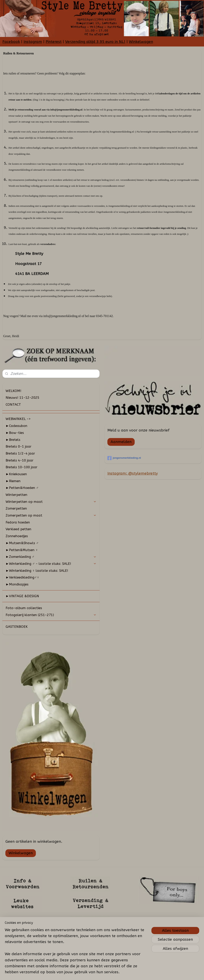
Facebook (11, 42)
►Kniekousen (16, 474)
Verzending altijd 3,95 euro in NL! (95, 42)
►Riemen (13, 481)
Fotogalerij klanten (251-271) (51, 615)
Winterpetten (16, 495)
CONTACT (13, 404)
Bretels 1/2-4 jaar (20, 453)
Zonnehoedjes (17, 536)
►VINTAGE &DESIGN (22, 596)
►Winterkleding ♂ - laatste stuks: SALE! (51, 564)
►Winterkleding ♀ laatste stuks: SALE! (37, 571)
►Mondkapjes (17, 584)
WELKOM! (13, 391)
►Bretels (13, 440)
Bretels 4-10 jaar (20, 460)
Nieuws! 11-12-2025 (22, 398)
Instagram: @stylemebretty (133, 473)
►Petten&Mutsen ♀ (22, 550)
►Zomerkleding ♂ (51, 557)
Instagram (33, 42)
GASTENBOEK (17, 627)
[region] (76, 953)
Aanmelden (121, 442)
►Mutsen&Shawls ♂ (22, 543)
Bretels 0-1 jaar (19, 446)
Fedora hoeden (18, 522)
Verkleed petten (18, 529)
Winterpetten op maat (51, 502)
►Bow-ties (15, 433)
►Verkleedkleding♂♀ (22, 577)
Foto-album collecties (24, 608)
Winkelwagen (141, 42)
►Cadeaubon (16, 426)
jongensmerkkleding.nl (124, 458)
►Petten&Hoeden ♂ (22, 488)
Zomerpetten (16, 508)
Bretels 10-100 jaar (22, 467)
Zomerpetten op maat (51, 515)
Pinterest (54, 42)
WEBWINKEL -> (18, 419)
